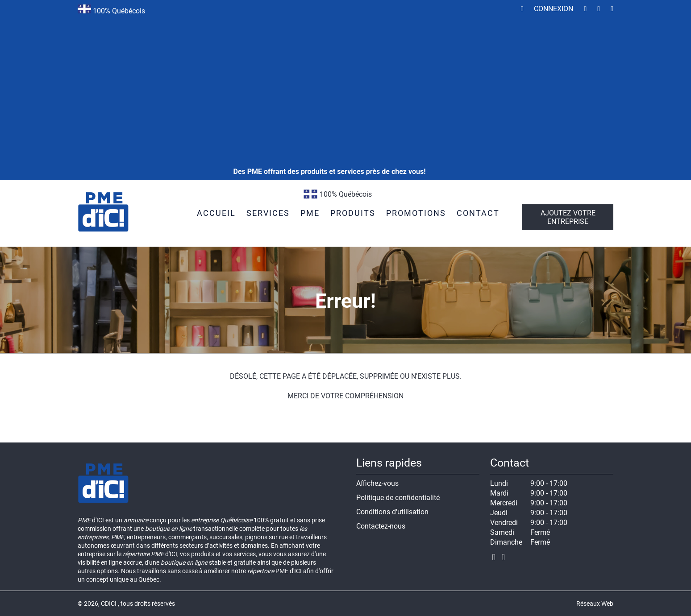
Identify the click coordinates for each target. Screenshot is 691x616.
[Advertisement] (329, 71)
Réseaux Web (595, 604)
